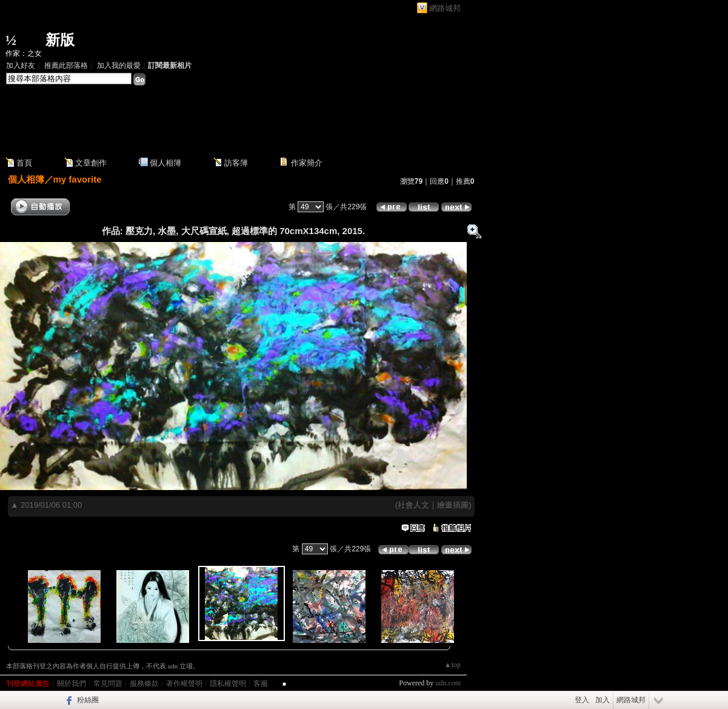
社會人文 (413, 505)
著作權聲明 (184, 684)
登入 (582, 700)
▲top (452, 665)
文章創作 (91, 163)
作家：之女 (24, 53)
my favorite (78, 179)
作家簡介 (307, 163)
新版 (60, 40)
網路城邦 (445, 8)
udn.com (448, 683)
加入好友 (21, 66)
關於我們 (72, 684)
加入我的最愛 (119, 66)
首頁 (24, 163)
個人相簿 (165, 163)
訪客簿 (236, 163)
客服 (261, 684)
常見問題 (108, 684)
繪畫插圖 (453, 505)
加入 (603, 700)
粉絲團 (88, 700)
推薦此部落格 (66, 66)
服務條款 (144, 684)
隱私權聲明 (228, 684)
